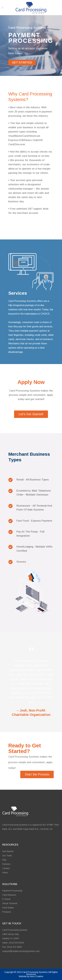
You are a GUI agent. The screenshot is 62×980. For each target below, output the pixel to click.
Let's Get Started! (31, 414)
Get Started (8, 851)
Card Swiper (8, 908)
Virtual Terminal (10, 903)
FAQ (4, 860)
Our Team (7, 856)
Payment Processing (12, 891)
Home (5, 873)
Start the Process (37, 774)
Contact (6, 868)
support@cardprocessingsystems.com (21, 951)
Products (7, 912)
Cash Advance (9, 895)
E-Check (6, 899)
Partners (6, 864)
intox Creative (37, 976)
